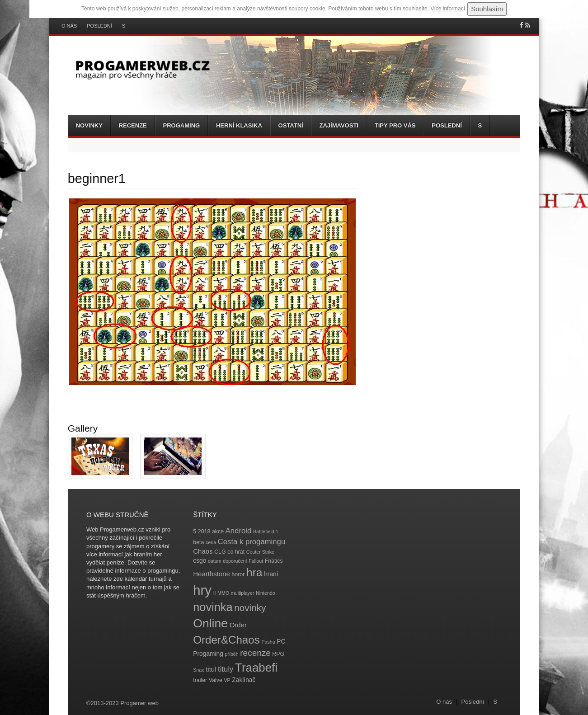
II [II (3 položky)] (215, 593)
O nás (69, 26)
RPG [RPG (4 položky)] (278, 654)
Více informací (448, 9)
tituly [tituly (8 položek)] (226, 669)
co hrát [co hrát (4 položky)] (236, 552)
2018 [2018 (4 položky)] (204, 532)
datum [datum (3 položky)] (215, 561)
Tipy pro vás (395, 125)
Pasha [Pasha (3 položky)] (268, 642)
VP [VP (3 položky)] (227, 680)
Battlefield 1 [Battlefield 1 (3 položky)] (266, 532)
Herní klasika (239, 125)
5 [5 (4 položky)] (195, 532)
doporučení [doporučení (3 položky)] (235, 561)
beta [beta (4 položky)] (198, 542)
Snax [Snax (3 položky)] (198, 670)
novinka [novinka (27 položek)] (213, 607)
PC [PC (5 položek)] (281, 642)
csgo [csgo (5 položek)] (200, 561)
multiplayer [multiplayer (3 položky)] (243, 593)
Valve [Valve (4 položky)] (216, 680)
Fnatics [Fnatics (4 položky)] (274, 561)
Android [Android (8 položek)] (239, 531)
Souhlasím (487, 9)
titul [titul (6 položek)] (211, 669)
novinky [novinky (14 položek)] (250, 608)
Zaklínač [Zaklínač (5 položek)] (244, 680)
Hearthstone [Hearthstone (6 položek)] (212, 574)
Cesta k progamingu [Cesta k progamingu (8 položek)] (252, 542)
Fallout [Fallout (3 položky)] (256, 561)
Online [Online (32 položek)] (210, 623)
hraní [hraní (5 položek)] (271, 574)
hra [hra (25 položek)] (254, 572)
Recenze (133, 125)
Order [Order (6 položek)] (238, 625)
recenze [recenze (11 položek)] (255, 653)
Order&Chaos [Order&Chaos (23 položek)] (226, 640)
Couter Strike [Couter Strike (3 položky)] (260, 552)
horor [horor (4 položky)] (238, 574)
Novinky (89, 125)
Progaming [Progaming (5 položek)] (208, 654)
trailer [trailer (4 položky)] (200, 680)
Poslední (99, 26)
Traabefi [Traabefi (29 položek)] (256, 668)
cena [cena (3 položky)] (211, 542)
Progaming (182, 125)
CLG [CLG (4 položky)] (220, 552)
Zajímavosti (339, 125)
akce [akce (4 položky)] (218, 532)
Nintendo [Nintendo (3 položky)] (266, 593)
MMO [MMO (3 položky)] (223, 593)
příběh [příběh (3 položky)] (231, 654)
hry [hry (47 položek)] (202, 590)
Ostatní (291, 125)
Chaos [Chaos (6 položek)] (203, 551)
